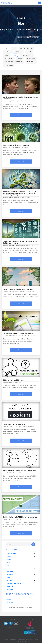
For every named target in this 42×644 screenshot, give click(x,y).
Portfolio (31, 59)
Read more (21, 115)
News (20, 59)
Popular (10, 603)
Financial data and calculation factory (25, 639)
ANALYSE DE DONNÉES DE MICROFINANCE (18, 334)
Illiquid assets (27, 55)
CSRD (6, 55)
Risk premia (31, 62)
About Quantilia (26, 48)
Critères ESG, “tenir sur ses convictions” (17, 145)
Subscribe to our (28, 37)
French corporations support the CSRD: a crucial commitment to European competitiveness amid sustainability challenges (20, 193)
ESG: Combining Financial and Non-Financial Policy (20, 471)
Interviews (9, 59)
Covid (29, 52)
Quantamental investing (13, 62)
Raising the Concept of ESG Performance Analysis (20, 517)
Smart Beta (9, 65)
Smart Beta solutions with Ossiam (15, 424)
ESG (15, 55)
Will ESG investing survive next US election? (18, 289)
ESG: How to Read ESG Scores (14, 380)
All (14, 48)
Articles (8, 52)
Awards (19, 52)
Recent (9, 600)
